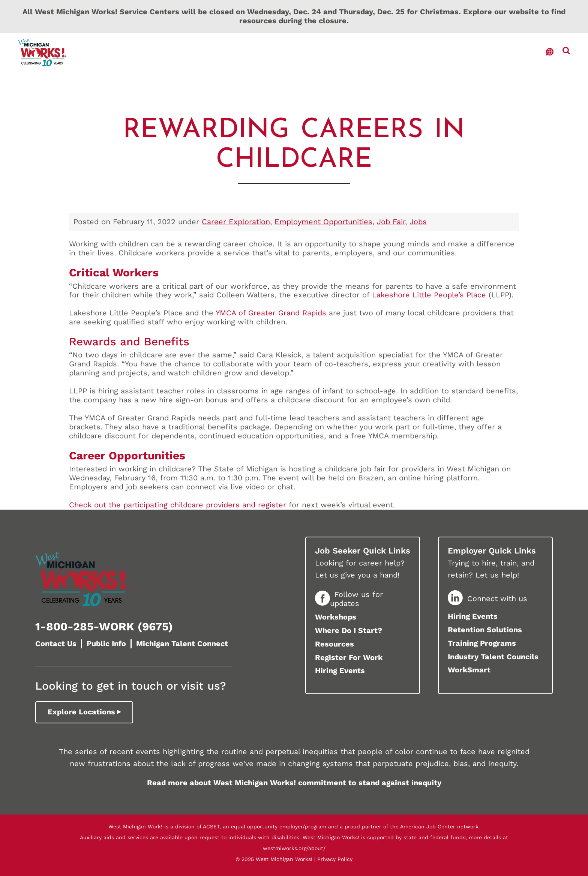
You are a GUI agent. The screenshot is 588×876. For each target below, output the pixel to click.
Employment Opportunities (323, 222)
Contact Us (56, 643)
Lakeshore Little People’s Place (429, 295)
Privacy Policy (335, 859)
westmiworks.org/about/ (294, 848)
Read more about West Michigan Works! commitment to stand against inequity (294, 783)
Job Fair (391, 222)
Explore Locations (81, 712)
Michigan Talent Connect (182, 643)
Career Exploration (236, 222)
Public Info (106, 643)
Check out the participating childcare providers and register (178, 505)
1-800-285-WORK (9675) (104, 626)
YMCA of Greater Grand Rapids (271, 313)
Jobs (418, 222)
